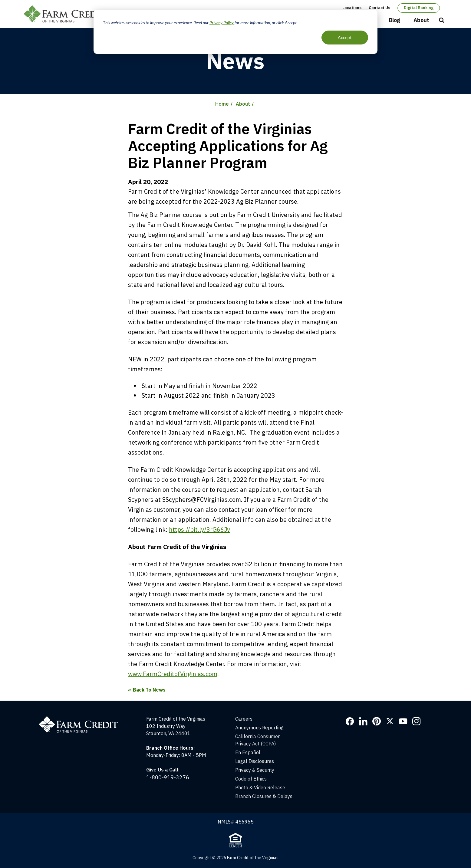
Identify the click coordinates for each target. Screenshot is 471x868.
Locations (352, 8)
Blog (395, 20)
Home (222, 104)
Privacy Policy (222, 23)
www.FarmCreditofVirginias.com (173, 674)
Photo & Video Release (260, 787)
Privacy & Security (255, 770)
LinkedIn (363, 721)
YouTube (403, 721)
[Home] (82, 719)
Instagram (417, 721)
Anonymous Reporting (259, 728)
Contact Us (379, 8)
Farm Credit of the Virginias (67, 14)
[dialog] (236, 32)
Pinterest (377, 721)
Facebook (350, 721)
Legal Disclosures (255, 761)
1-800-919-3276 (168, 777)
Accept (345, 37)
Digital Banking (419, 8)
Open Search (442, 21)
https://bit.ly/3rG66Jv (199, 529)
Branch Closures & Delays (264, 796)
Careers (244, 719)
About (421, 20)
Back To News (149, 690)
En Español (248, 752)
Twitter (390, 721)
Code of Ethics (251, 779)
